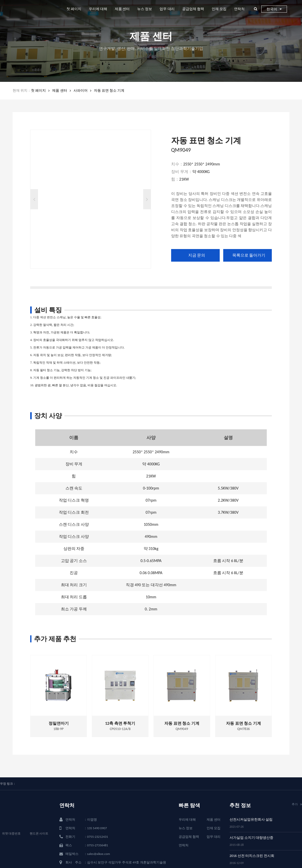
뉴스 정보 (145, 9)
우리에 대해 (98, 9)
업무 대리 (167, 9)
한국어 (274, 9)
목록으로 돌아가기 (249, 255)
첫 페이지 (74, 9)
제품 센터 (122, 9)
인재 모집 (219, 9)
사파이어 (81, 91)
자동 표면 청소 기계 (109, 91)
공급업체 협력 (193, 9)
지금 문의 (197, 255)
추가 (297, 804)
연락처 (239, 9)
